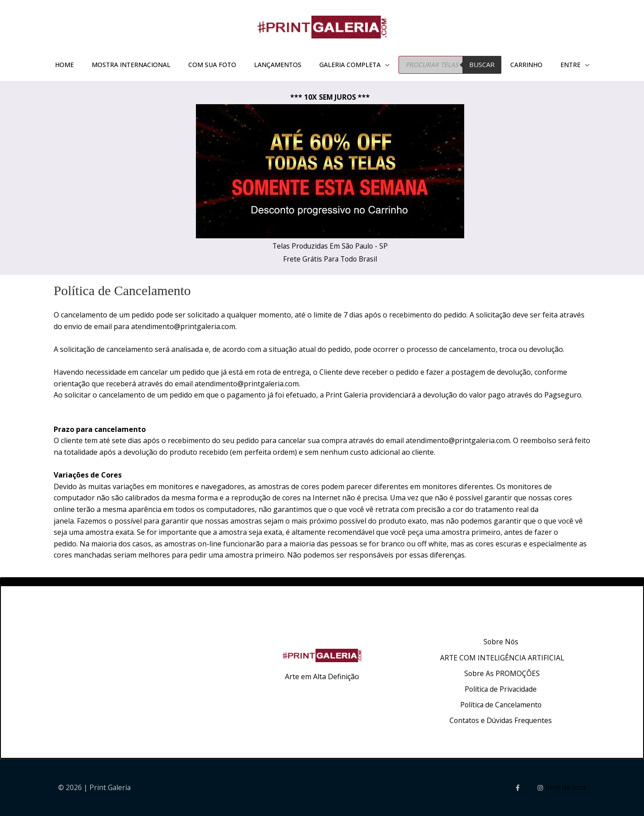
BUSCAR (482, 67)
